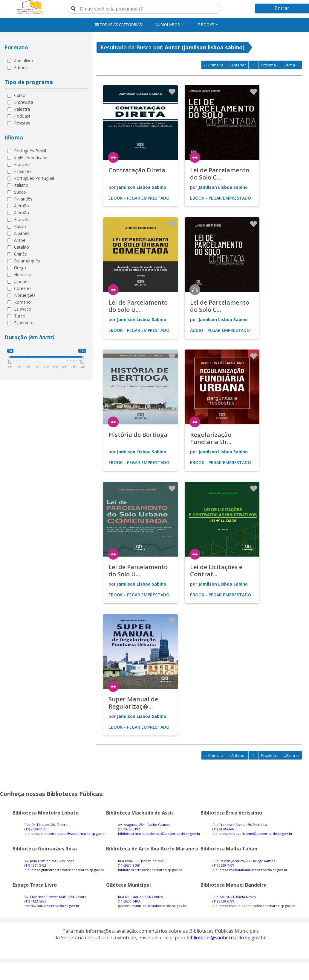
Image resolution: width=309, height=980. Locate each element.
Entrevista (24, 102)
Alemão (22, 206)
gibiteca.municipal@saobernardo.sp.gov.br (152, 906)
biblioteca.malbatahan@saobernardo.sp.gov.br (250, 870)
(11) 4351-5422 (35, 865)
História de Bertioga (138, 435)
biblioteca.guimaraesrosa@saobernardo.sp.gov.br (64, 870)
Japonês (22, 281)
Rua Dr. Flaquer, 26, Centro (46, 825)
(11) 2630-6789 (223, 901)
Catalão (22, 247)
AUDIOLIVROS (170, 25)
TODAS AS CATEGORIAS (118, 25)
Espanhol (23, 171)
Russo (20, 226)
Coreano (22, 288)
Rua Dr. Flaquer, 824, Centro (140, 897)
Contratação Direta (137, 170)
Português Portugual (34, 178)
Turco (20, 316)
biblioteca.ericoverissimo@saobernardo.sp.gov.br (253, 834)
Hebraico (23, 275)
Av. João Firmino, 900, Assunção (49, 861)
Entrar (282, 8)
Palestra (22, 109)
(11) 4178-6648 (223, 829)
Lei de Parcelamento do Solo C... (220, 174)
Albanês (22, 233)
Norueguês (25, 295)
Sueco (20, 192)
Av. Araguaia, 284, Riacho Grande (144, 825)
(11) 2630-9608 (129, 865)
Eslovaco (23, 309)
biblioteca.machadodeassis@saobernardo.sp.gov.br (159, 834)
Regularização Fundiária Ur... (211, 438)
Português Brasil (30, 151)
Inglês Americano (31, 158)
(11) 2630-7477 (223, 865)
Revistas (22, 123)
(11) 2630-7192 (129, 829)
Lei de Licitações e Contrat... (216, 570)
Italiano (21, 185)
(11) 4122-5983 (35, 901)
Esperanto (24, 323)
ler (113, 157)
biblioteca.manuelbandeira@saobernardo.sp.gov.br (254, 906)
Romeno (22, 302)
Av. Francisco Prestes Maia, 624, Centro (56, 897)
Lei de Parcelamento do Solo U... (138, 306)
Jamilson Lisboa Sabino (142, 187)
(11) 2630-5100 (35, 829)
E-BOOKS (208, 25)
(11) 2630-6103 (129, 901)
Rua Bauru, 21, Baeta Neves (234, 897)
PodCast (22, 116)
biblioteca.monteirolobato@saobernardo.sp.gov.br (65, 834)
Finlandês (23, 199)
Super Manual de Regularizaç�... (133, 703)
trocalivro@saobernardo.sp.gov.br (52, 906)
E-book (21, 67)
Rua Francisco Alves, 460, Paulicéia (240, 825)
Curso (20, 95)
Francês (22, 164)
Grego (20, 268)
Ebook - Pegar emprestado (139, 198)
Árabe (20, 240)
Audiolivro (24, 61)
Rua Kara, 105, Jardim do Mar (141, 861)
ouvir (195, 290)
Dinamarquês (27, 261)
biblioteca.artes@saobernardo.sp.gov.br (150, 870)
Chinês (20, 254)
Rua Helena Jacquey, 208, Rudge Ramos (244, 861)
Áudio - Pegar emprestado (220, 330)
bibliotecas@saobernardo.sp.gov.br (226, 938)
